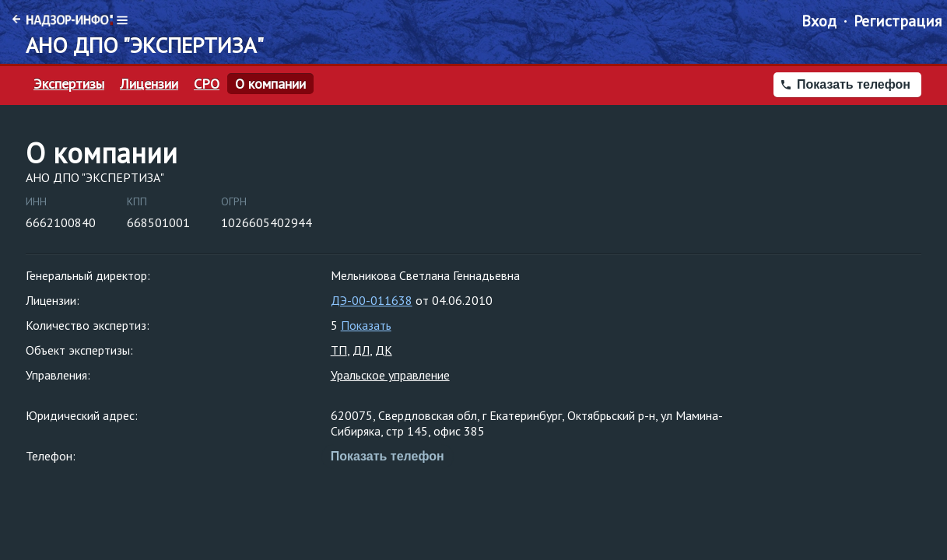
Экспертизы (69, 84)
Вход (819, 21)
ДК (384, 350)
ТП (339, 350)
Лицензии (149, 84)
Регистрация (898, 21)
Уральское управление (390, 375)
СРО (207, 84)
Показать (366, 325)
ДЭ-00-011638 (372, 300)
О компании (270, 84)
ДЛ (361, 350)
